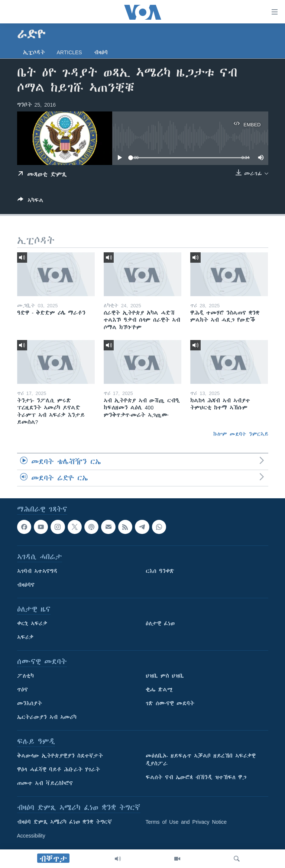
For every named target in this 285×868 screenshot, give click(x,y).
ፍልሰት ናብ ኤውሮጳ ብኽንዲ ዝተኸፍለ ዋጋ (196, 778)
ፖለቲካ (25, 676)
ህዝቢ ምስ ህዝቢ (165, 676)
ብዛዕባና (26, 585)
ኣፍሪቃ (25, 638)
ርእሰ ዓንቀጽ (160, 571)
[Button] (30, 202)
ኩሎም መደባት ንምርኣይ (241, 434)
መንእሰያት (30, 704)
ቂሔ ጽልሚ (159, 690)
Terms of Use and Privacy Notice (186, 822)
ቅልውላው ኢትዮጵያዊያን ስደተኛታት (60, 756)
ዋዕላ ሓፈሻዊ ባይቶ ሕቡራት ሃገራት (59, 770)
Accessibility (31, 836)
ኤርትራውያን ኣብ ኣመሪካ (47, 718)
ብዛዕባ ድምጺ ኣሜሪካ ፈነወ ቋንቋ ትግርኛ (64, 822)
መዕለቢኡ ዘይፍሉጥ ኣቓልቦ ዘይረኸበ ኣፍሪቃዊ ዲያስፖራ (201, 760)
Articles (69, 52)
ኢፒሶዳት (34, 52)
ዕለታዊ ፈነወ (160, 624)
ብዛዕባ (101, 52)
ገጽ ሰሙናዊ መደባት (170, 704)
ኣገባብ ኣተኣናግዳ (37, 571)
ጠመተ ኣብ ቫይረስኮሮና (45, 784)
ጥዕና (22, 690)
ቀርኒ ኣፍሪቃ (32, 624)
